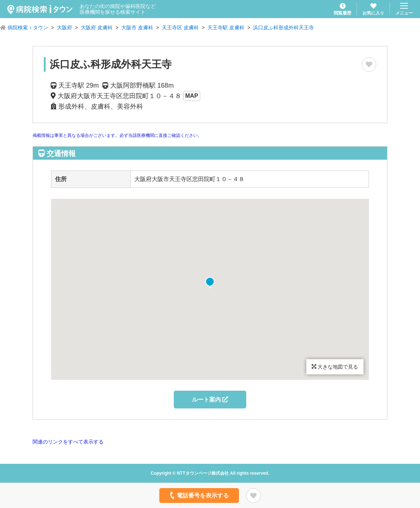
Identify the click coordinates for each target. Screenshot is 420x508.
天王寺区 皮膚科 (180, 28)
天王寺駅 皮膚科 (226, 28)
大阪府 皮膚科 (97, 28)
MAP (192, 96)
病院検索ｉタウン (28, 28)
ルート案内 (210, 400)
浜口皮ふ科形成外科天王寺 (283, 28)
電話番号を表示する (199, 495)
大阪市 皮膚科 (137, 28)
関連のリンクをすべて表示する (68, 442)
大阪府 (64, 28)
